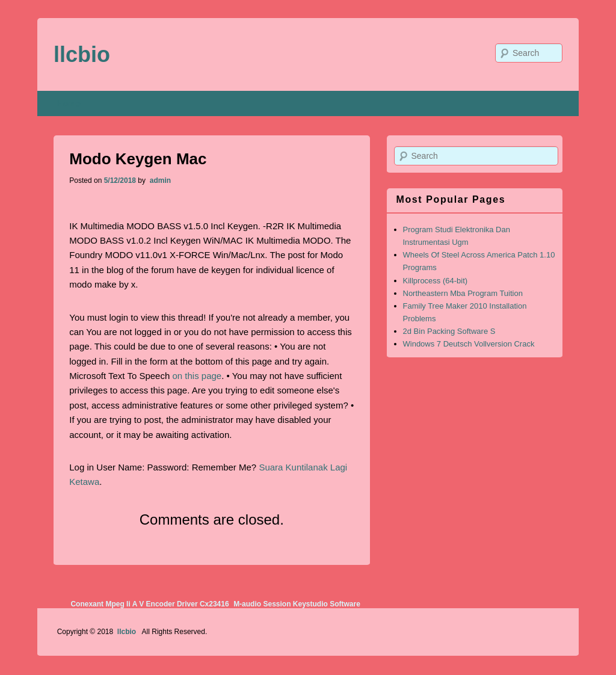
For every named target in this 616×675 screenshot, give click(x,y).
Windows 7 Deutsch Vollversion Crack (469, 344)
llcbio (82, 54)
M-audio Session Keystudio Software (297, 604)
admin (159, 180)
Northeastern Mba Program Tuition (463, 293)
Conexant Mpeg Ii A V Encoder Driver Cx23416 (149, 604)
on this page (197, 376)
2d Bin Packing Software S (449, 331)
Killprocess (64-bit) (436, 281)
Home (69, 103)
